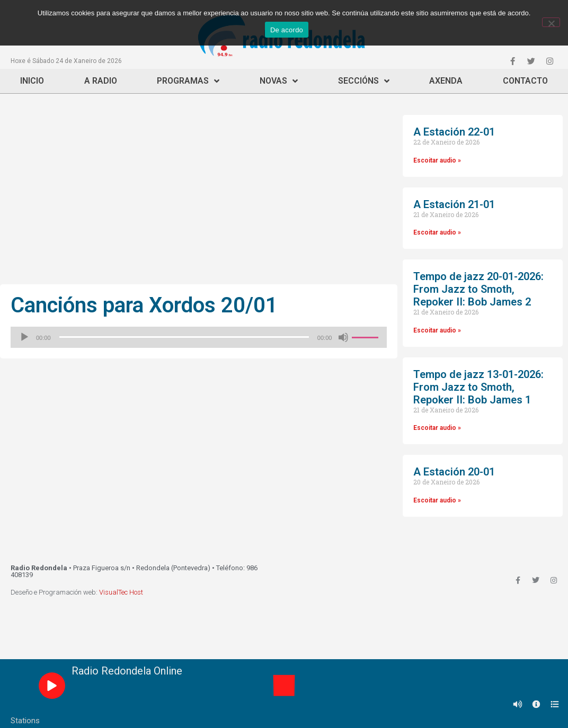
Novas (279, 81)
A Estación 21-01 (454, 204)
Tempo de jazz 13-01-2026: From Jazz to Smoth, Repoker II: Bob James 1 (478, 387)
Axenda (446, 81)
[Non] (551, 22)
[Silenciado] (343, 337)
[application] (199, 337)
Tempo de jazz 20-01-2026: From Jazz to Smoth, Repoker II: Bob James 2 (478, 289)
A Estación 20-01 (454, 472)
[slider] (184, 337)
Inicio (32, 81)
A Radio (101, 81)
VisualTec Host (121, 592)
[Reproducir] (24, 337)
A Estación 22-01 (454, 132)
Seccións (364, 81)
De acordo (287, 30)
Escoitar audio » (437, 160)
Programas (188, 81)
